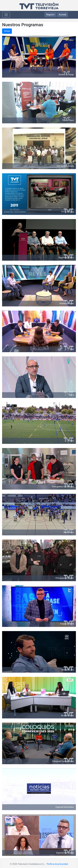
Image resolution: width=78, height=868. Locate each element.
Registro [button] (50, 15)
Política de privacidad (57, 864)
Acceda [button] (62, 15)
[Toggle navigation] (6, 15)
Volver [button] (7, 31)
